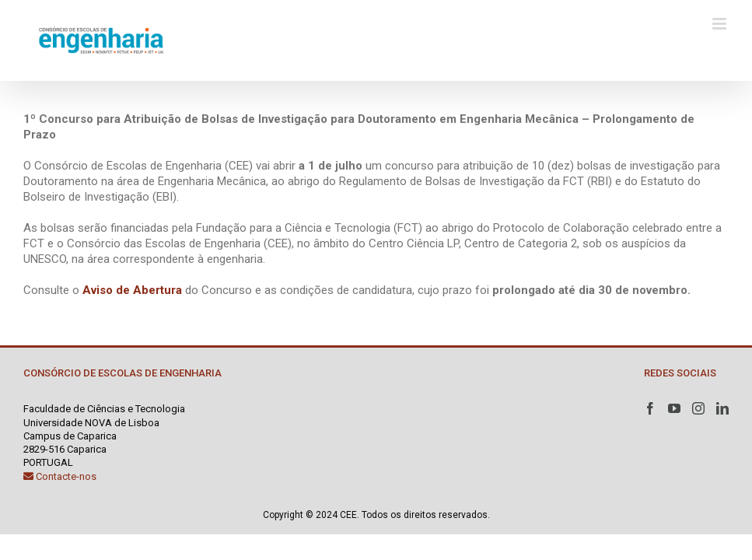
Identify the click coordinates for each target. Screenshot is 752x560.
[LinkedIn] (722, 408)
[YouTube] (674, 408)
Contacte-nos (60, 476)
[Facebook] (650, 408)
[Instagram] (698, 408)
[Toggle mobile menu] (721, 24)
